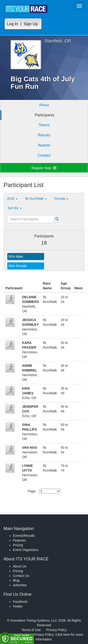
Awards (44, 145)
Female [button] (62, 199)
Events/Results (24, 536)
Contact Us (21, 576)
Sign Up (31, 24)
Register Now (44, 168)
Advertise (20, 585)
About (44, 105)
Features (19, 540)
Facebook (20, 602)
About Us (20, 566)
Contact (44, 155)
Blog (16, 580)
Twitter (18, 606)
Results (44, 135)
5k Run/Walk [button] (36, 199)
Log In (13, 24)
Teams (44, 125)
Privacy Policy (56, 630)
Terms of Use (31, 630)
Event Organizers (26, 550)
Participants (45, 115)
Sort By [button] (15, 208)
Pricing (18, 545)
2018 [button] (12, 199)
